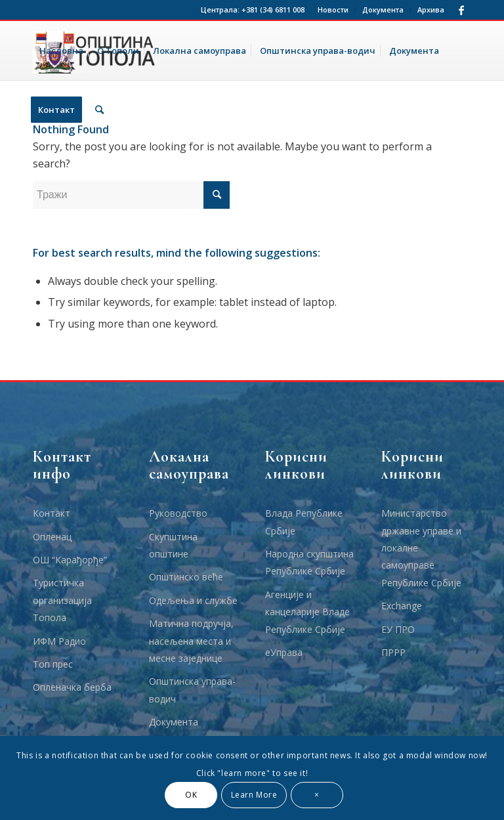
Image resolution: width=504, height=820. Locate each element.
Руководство (178, 513)
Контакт (52, 513)
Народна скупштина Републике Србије (309, 562)
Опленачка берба (72, 687)
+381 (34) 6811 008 (273, 10)
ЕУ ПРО (398, 629)
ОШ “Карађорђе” (70, 560)
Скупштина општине (173, 545)
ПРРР (393, 652)
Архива (431, 10)
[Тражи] (99, 110)
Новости (333, 10)
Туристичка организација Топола (62, 600)
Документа (383, 10)
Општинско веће (186, 577)
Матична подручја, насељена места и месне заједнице (191, 641)
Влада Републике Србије (304, 522)
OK (191, 795)
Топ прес (53, 664)
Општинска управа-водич (192, 690)
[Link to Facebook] (461, 10)
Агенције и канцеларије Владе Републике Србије (307, 612)
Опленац (52, 537)
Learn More (254, 795)
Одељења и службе (193, 600)
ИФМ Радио (59, 641)
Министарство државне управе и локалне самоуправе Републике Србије (421, 548)
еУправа (284, 652)
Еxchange (402, 606)
